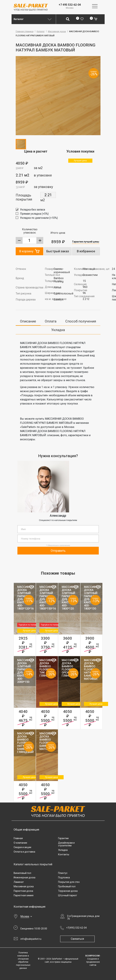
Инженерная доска (24, 877)
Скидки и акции (22, 847)
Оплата (51, 321)
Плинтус (63, 873)
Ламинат (19, 882)
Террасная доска (68, 891)
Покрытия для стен (69, 882)
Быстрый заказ (58, 251)
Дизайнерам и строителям (66, 844)
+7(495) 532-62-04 (76, 928)
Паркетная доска (23, 891)
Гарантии (63, 838)
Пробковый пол (67, 886)
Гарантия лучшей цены (86, 242)
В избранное (86, 251)
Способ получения (81, 321)
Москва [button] (25, 916)
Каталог (41, 31)
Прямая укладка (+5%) (34, 214)
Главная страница (25, 31)
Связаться (77, 939)
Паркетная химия (24, 895)
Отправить (58, 551)
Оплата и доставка (24, 852)
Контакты (64, 854)
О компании (20, 843)
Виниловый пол (22, 873)
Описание (28, 321)
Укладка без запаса (32, 210)
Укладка (58, 330)
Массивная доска (57, 31)
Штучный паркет (68, 895)
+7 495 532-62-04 (70, 5)
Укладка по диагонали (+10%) (39, 218)
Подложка (64, 877)
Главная (18, 838)
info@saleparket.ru (31, 939)
